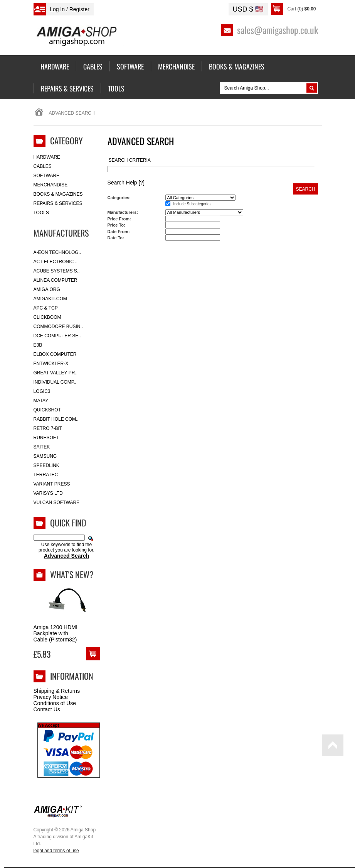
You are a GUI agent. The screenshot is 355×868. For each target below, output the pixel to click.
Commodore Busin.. (58, 327)
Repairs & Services (58, 203)
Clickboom (47, 317)
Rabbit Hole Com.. (56, 419)
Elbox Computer (55, 354)
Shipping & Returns (57, 691)
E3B (38, 345)
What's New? (72, 574)
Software (47, 176)
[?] (126, 183)
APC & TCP (46, 308)
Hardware (47, 157)
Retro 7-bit (48, 428)
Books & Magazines (58, 194)
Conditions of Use (55, 703)
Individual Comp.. (55, 382)
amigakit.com (50, 299)
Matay (41, 401)
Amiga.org (47, 289)
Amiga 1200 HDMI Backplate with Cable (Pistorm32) (56, 633)
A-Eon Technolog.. (57, 252)
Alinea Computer (56, 280)
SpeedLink (46, 465)
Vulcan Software (57, 503)
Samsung (45, 456)
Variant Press (52, 484)
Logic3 (42, 391)
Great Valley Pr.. (56, 373)
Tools (41, 213)
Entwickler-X (51, 364)
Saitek (42, 447)
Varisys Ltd (48, 493)
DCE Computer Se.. (57, 336)
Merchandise (51, 185)
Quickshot (47, 410)
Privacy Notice (51, 697)
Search (305, 189)
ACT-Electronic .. (56, 262)
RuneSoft (46, 438)
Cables (43, 166)
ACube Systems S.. (57, 271)
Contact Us (47, 709)
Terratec (46, 475)
